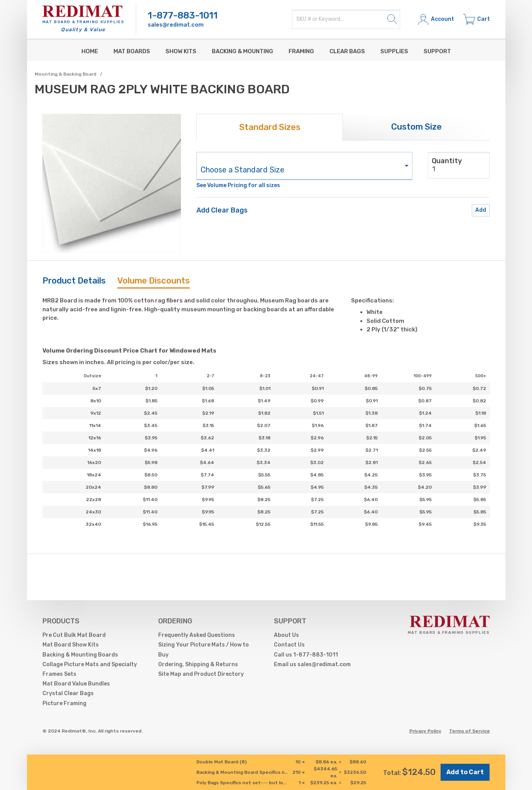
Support (437, 51)
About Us (286, 635)
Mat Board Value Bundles (76, 684)
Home (90, 51)
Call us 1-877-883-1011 (306, 655)
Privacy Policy (425, 731)
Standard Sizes (270, 127)
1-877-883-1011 (183, 15)
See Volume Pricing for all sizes (238, 185)
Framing (301, 51)
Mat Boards (132, 51)
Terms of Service (470, 731)
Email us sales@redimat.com (312, 664)
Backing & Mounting (242, 51)
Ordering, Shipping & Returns (198, 664)
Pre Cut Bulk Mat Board (74, 635)
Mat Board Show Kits (71, 645)
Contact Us (289, 645)
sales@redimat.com (176, 25)
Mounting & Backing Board (66, 74)
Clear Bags (347, 51)
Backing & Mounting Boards (80, 655)
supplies (394, 51)
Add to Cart (465, 772)
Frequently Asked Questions (197, 635)
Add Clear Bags (222, 210)
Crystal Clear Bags (68, 693)
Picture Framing (64, 703)
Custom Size (416, 127)
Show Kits (181, 51)
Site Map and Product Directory (201, 674)
